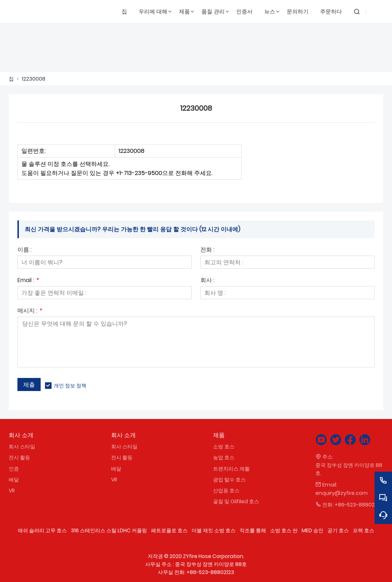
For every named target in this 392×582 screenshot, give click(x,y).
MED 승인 (313, 530)
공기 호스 (338, 530)
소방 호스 (224, 447)
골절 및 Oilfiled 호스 (236, 501)
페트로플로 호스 (169, 530)
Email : (28, 281)
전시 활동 (19, 457)
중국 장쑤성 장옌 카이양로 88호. (349, 469)
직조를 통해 (253, 530)
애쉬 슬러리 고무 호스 (42, 530)
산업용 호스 (226, 491)
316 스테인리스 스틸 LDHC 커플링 (109, 530)
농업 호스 (224, 457)
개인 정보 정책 (70, 386)
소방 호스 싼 (284, 530)
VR (12, 491)
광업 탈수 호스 (229, 480)
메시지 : (30, 311)
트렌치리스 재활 (231, 469)
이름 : (24, 250)
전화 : (207, 250)
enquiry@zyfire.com (342, 493)
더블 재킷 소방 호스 (214, 530)
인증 (14, 469)
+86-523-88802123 (358, 505)
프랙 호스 (364, 530)
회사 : (207, 281)
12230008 (34, 79)
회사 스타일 (22, 447)
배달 (14, 480)
